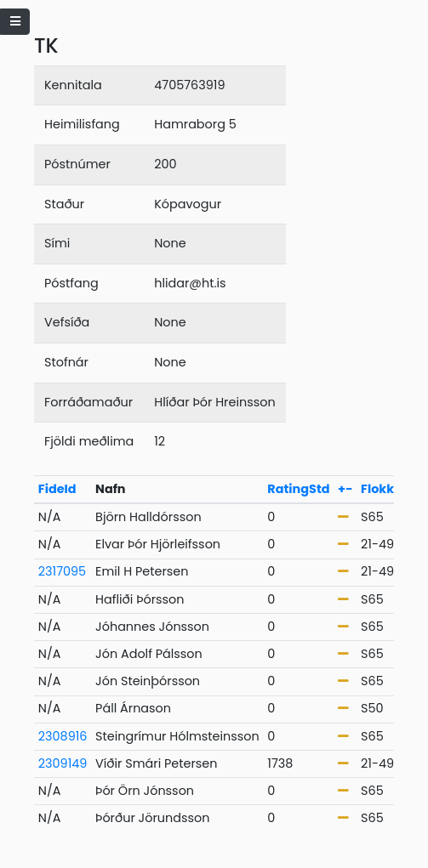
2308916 (63, 736)
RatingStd (298, 489)
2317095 (62, 571)
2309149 (63, 763)
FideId (57, 489)
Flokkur (384, 489)
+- (345, 489)
